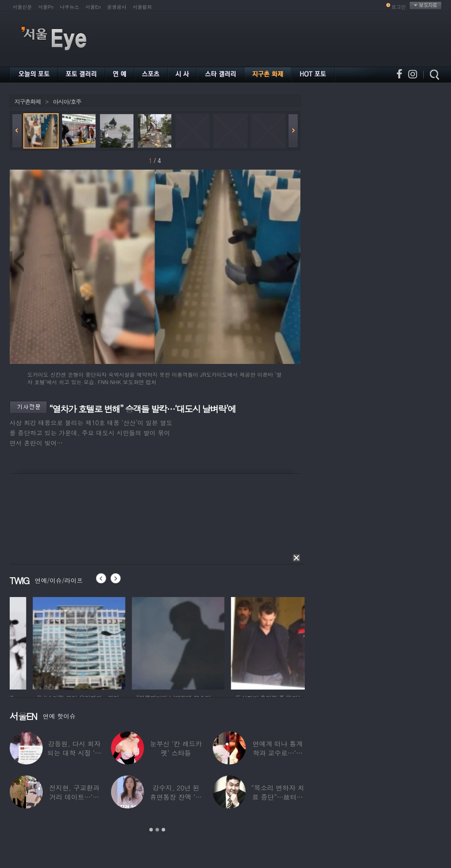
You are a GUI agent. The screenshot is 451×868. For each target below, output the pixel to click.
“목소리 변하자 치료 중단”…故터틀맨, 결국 (277, 797)
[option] (51, 642)
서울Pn (46, 7)
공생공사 (117, 7)
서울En (93, 7)
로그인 (399, 7)
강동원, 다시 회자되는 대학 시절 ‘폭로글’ (74, 753)
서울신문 (22, 7)
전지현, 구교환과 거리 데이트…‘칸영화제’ (74, 797)
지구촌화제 (28, 102)
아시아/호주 (67, 102)
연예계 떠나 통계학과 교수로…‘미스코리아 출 (277, 753)
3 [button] (163, 830)
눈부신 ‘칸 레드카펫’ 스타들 (176, 748)
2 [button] (157, 830)
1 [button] (151, 830)
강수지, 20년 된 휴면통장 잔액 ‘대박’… (176, 797)
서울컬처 (142, 7)
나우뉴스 (70, 7)
